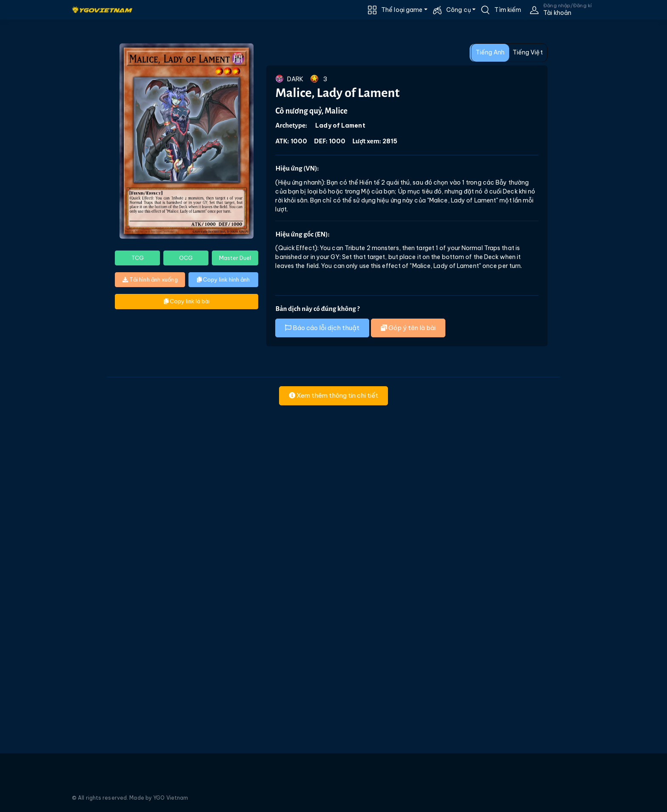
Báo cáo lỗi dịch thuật (322, 328)
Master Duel (235, 258)
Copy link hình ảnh (223, 279)
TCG (138, 258)
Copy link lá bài (187, 301)
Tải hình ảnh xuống (150, 279)
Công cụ (459, 10)
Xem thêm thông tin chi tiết (333, 395)
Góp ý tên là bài (408, 328)
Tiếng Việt (528, 52)
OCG (186, 258)
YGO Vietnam (171, 798)
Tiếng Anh (490, 52)
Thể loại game (402, 10)
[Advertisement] (50, 195)
